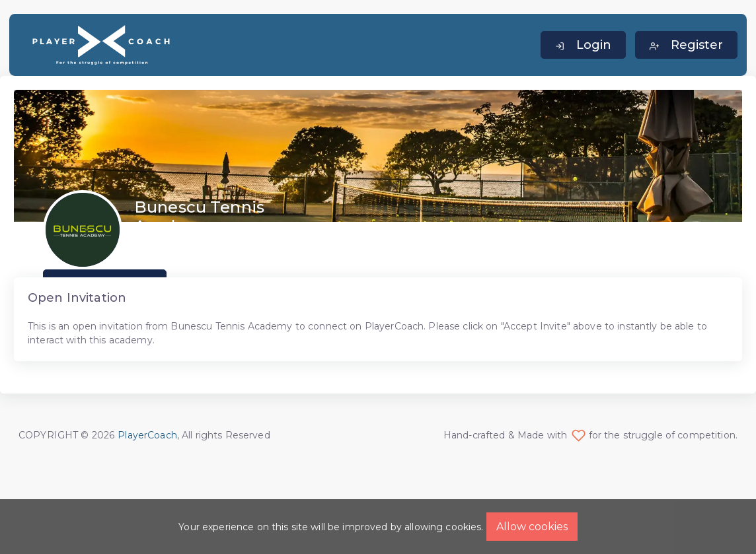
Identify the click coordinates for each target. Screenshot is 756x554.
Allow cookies (532, 527)
